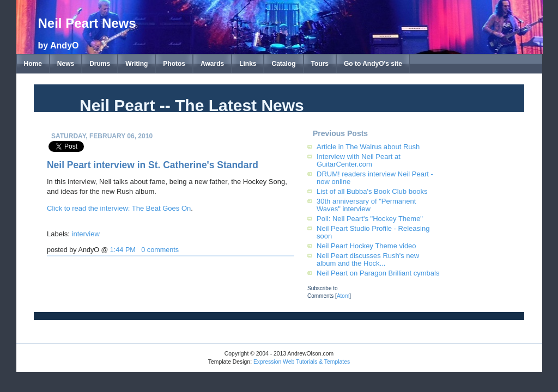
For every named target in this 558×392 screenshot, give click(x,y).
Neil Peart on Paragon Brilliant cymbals (378, 273)
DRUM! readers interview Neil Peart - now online (375, 178)
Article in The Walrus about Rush (368, 147)
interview (86, 234)
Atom (343, 296)
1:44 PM (123, 250)
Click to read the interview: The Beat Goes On (119, 208)
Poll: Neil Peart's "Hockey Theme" (370, 219)
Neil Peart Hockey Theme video (366, 246)
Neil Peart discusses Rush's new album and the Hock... (368, 259)
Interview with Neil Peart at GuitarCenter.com (359, 160)
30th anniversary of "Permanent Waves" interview (366, 205)
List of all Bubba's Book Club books (372, 191)
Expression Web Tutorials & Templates (302, 362)
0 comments (160, 250)
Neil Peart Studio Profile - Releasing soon (373, 232)
